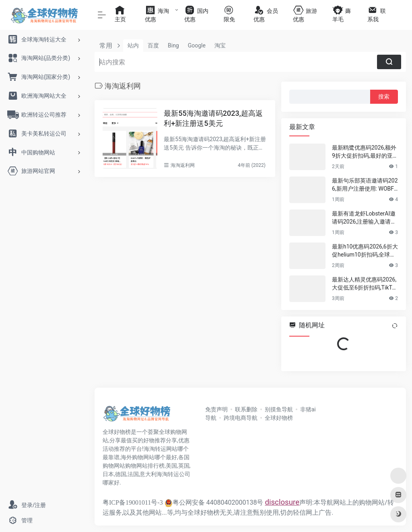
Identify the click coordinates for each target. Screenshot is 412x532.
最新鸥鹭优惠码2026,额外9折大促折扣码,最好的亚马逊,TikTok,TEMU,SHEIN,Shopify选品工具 (364, 152)
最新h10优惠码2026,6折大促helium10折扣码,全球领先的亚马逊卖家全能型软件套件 (365, 251)
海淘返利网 (183, 165)
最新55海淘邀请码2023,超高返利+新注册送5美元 (213, 118)
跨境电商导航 (241, 418)
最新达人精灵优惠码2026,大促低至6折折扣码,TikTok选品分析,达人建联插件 (364, 284)
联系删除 (246, 409)
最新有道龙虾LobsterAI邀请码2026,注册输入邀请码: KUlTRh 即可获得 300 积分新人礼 (365, 218)
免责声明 (216, 409)
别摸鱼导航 (279, 409)
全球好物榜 (279, 418)
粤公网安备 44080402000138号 (214, 502)
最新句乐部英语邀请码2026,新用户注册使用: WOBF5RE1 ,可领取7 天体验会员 (365, 185)
